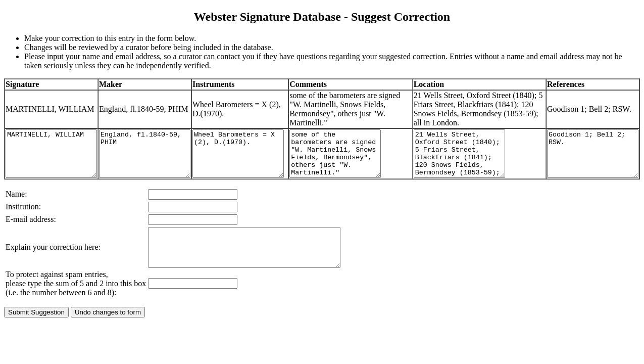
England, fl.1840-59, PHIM (160, 167)
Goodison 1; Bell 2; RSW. (588, 167)
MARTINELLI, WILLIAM (56, 167)
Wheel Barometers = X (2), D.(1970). (263, 167)
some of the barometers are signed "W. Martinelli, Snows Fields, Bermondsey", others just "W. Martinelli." (367, 167)
